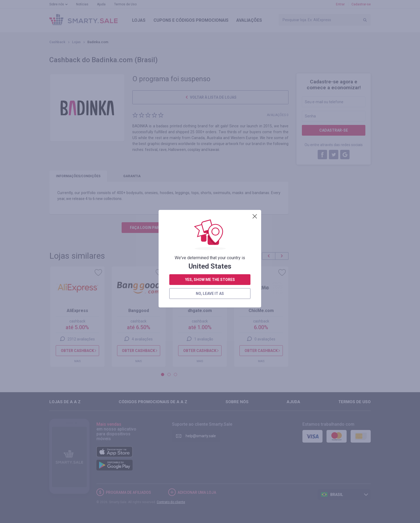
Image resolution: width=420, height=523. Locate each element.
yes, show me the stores (210, 154)
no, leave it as (210, 168)
